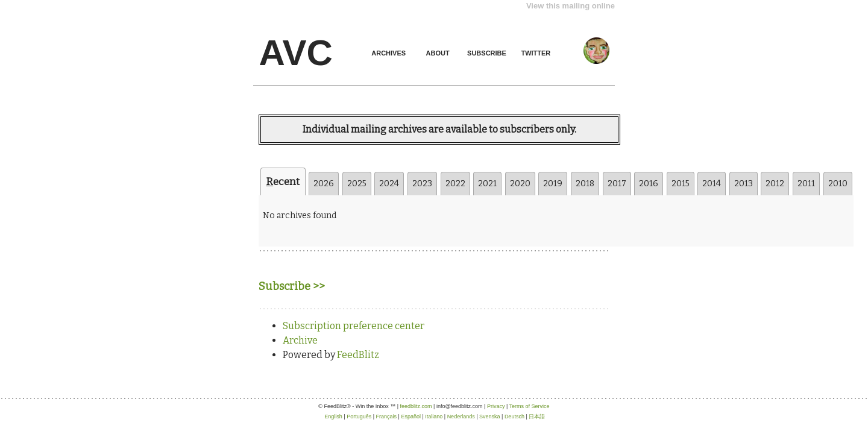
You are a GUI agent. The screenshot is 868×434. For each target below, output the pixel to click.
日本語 (537, 417)
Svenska (490, 417)
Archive (300, 340)
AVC (296, 53)
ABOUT (438, 53)
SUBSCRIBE (487, 53)
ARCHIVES (388, 53)
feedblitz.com (416, 406)
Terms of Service (530, 406)
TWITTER (536, 53)
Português (359, 417)
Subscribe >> (292, 286)
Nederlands (461, 417)
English (333, 417)
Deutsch (514, 417)
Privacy (496, 406)
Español (411, 417)
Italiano (434, 417)
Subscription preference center (354, 326)
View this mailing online (571, 6)
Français (387, 417)
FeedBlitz (358, 355)
